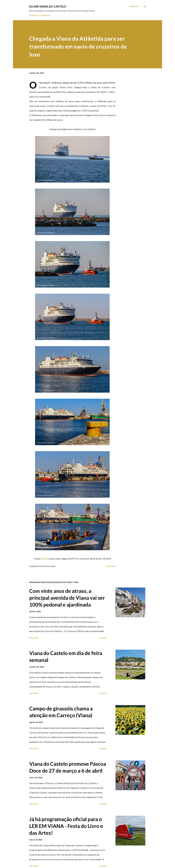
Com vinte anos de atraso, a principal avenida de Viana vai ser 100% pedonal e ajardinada (67, 598)
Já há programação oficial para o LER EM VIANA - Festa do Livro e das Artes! (66, 826)
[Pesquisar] (134, 7)
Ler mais (103, 638)
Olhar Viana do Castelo (47, 6)
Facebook (45, 15)
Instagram (34, 15)
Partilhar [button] (111, 566)
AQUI (44, 559)
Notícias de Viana (47, 566)
